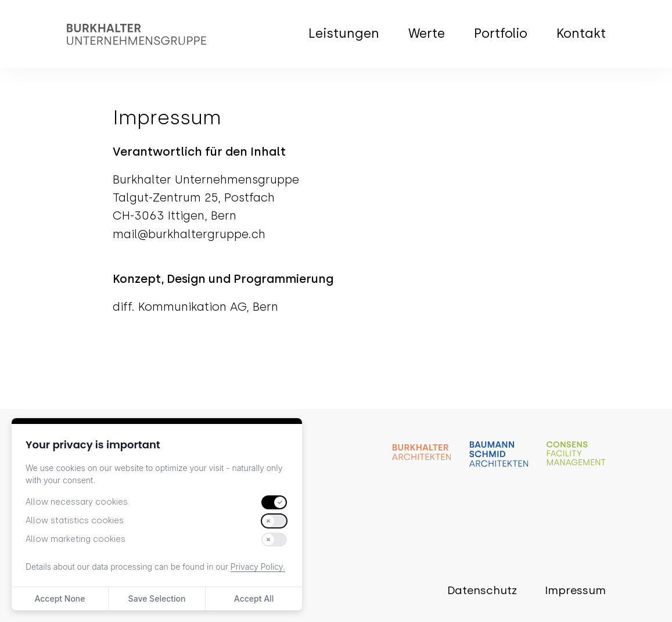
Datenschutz (482, 590)
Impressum (575, 590)
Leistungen (344, 33)
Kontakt (581, 33)
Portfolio (501, 33)
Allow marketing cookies (76, 539)
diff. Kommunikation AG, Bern (195, 307)
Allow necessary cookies (77, 502)
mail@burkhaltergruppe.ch (189, 234)
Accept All (254, 598)
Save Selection (157, 598)
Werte (427, 33)
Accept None (60, 598)
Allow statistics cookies (75, 521)
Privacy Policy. (258, 567)
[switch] (274, 502)
